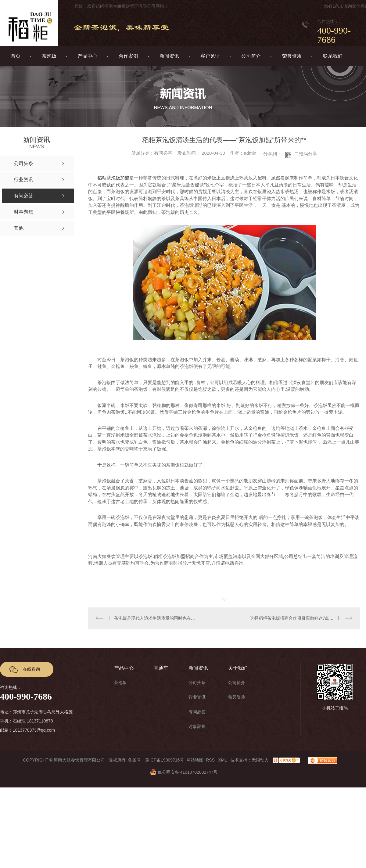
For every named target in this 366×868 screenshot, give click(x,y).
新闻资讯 (169, 56)
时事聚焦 (197, 726)
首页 (16, 56)
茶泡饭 (49, 56)
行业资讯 (197, 697)
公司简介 (251, 56)
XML (223, 760)
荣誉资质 (292, 56)
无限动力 (260, 760)
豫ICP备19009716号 (165, 760)
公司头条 (197, 683)
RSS (211, 760)
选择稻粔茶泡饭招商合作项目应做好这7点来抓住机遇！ (301, 618)
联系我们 (333, 56)
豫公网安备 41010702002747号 (183, 772)
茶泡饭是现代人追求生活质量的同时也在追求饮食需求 (156, 618)
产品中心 (88, 56)
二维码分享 (306, 154)
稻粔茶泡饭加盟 (113, 178)
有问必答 (197, 712)
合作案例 (128, 56)
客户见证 (210, 56)
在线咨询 (31, 669)
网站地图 (195, 760)
